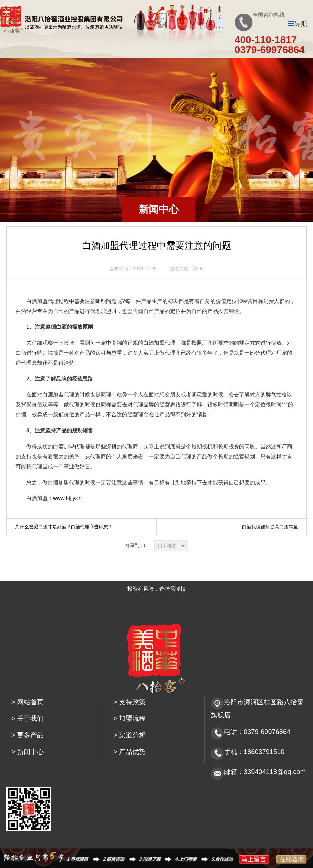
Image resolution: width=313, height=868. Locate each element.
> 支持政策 (130, 702)
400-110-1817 (266, 39)
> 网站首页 (27, 702)
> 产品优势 (130, 752)
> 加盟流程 (130, 718)
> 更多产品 (27, 735)
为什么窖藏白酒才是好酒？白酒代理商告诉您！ (64, 527)
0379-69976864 (270, 49)
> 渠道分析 (130, 735)
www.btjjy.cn (67, 498)
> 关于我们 (27, 718)
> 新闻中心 (27, 752)
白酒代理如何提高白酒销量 (270, 527)
